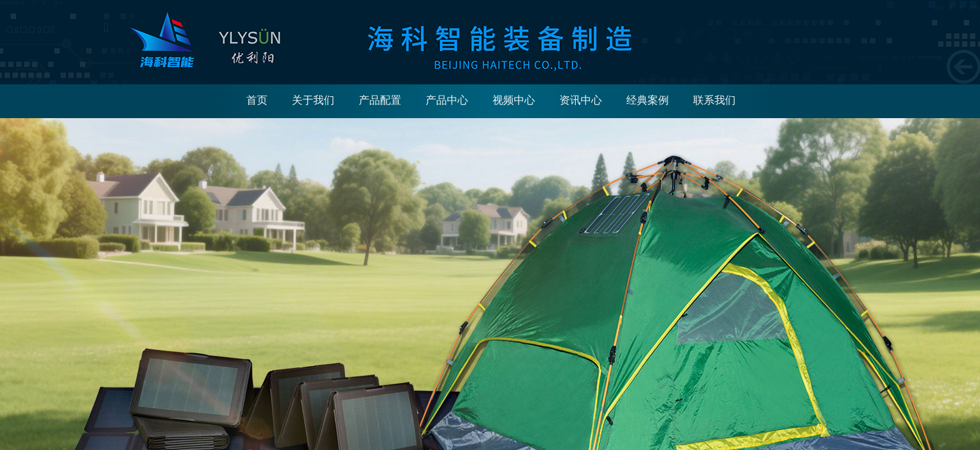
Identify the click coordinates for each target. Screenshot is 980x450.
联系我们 (714, 100)
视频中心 (514, 100)
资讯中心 (581, 100)
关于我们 (313, 100)
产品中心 (447, 100)
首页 (257, 100)
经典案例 (647, 100)
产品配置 (380, 100)
